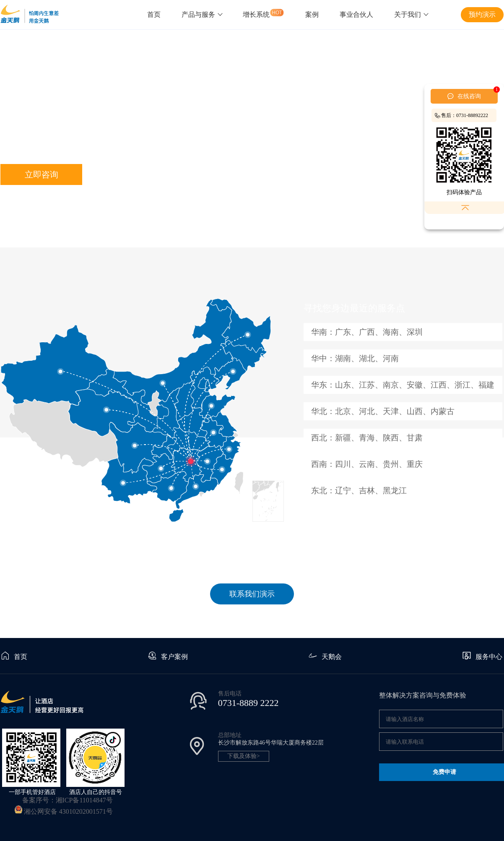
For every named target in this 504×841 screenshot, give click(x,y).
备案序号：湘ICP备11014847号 (68, 800)
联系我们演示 (252, 594)
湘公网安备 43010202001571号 (68, 811)
